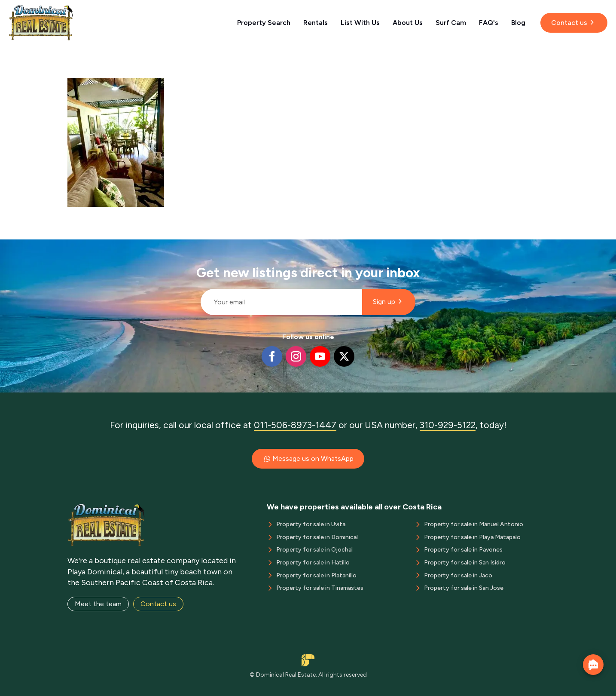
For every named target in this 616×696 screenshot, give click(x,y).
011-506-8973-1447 (295, 425)
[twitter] (344, 356)
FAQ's (489, 23)
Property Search (264, 23)
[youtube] (320, 356)
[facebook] (272, 356)
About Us (408, 23)
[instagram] (296, 356)
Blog (518, 23)
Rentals (316, 23)
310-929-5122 (448, 425)
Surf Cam (451, 23)
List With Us (360, 23)
